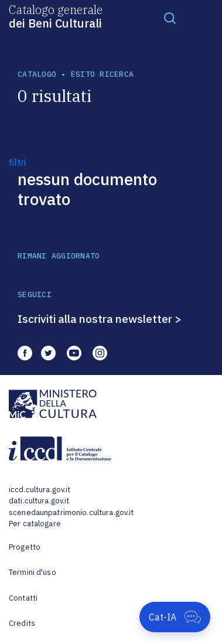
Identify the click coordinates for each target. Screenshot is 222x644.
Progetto (25, 547)
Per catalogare (35, 524)
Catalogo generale (56, 16)
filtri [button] (17, 162)
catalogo (37, 74)
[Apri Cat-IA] (175, 617)
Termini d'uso (33, 572)
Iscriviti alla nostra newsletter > (100, 319)
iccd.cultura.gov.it (40, 490)
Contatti (23, 598)
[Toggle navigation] (170, 18)
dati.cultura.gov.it (39, 501)
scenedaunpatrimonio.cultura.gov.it (71, 512)
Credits (22, 623)
